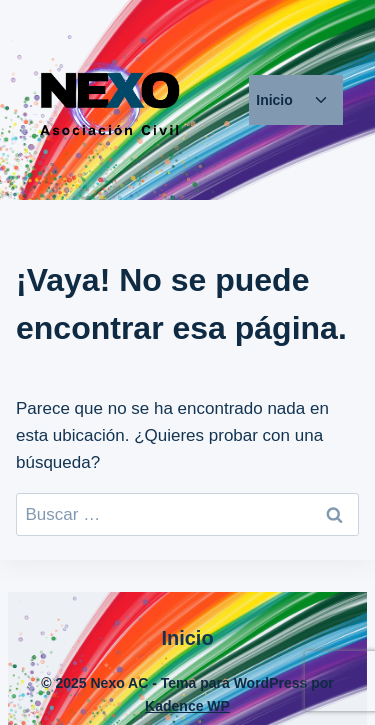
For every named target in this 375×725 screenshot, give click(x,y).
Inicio (274, 100)
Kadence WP (187, 706)
